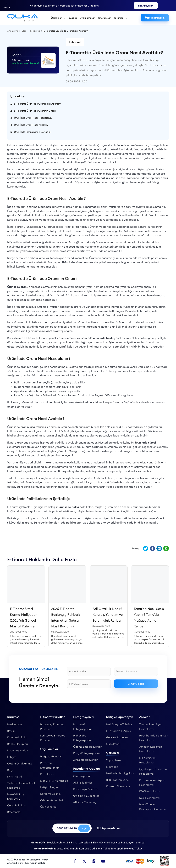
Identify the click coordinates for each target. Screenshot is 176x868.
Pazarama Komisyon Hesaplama (152, 782)
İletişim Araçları (50, 787)
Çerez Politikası (17, 805)
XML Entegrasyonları (86, 760)
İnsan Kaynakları (18, 750)
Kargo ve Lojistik (50, 794)
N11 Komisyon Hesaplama (147, 760)
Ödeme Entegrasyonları (88, 747)
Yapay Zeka (114, 760)
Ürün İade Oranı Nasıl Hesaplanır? (33, 118)
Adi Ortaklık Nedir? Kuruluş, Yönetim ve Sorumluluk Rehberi (108, 615)
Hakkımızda (15, 724)
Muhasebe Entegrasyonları (83, 738)
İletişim (12, 757)
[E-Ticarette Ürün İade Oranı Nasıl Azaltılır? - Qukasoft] (23, 18)
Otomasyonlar (82, 776)
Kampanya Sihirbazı (86, 789)
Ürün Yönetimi (49, 807)
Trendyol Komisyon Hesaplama (151, 727)
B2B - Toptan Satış (117, 780)
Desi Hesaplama (149, 798)
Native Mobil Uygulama (121, 773)
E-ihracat (112, 767)
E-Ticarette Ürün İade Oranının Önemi (35, 111)
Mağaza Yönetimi (51, 756)
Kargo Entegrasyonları (87, 753)
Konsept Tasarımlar (118, 786)
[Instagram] (94, 861)
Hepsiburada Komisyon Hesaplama (154, 738)
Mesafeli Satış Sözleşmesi (16, 797)
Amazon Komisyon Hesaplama (151, 749)
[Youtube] (103, 861)
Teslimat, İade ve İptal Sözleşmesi (21, 785)
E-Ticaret (75, 42)
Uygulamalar (87, 18)
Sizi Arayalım (146, 6)
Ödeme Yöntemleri (52, 800)
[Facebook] (75, 861)
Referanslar (104, 18)
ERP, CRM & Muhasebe (54, 781)
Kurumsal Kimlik (17, 737)
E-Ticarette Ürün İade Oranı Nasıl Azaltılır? (37, 104)
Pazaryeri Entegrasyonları (50, 765)
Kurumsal (121, 18)
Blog (10, 770)
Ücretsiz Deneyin (155, 18)
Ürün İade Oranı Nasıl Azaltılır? (31, 125)
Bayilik (11, 731)
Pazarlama (47, 774)
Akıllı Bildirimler (83, 783)
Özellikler (58, 18)
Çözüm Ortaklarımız (19, 764)
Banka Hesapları (18, 744)
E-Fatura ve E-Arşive (119, 731)
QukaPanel (113, 744)
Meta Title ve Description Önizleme (152, 807)
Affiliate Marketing (85, 802)
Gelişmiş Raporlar (117, 737)
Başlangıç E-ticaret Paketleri (52, 727)
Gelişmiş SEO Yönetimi (87, 796)
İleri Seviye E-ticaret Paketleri (53, 738)
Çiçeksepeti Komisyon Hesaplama (153, 771)
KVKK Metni (15, 777)
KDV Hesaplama (149, 791)
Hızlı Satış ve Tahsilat (119, 724)
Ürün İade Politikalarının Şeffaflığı (33, 132)
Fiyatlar (72, 18)
